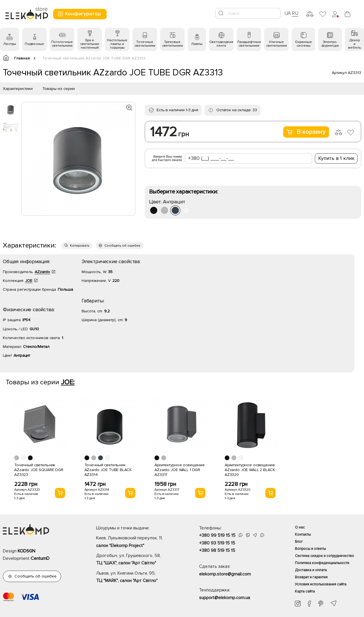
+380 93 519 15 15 (217, 543)
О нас (300, 527)
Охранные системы (303, 44)
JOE (29, 281)
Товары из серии (59, 89)
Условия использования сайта (321, 584)
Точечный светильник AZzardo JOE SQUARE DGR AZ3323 (39, 470)
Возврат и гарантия (311, 577)
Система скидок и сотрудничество (324, 556)
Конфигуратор (79, 14)
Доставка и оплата (311, 570)
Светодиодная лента (221, 44)
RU (295, 13)
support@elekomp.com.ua (225, 598)
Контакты (303, 535)
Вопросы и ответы (310, 549)
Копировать (80, 246)
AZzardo (42, 272)
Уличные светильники (277, 44)
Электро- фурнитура (330, 44)
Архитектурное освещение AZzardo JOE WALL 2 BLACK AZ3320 (250, 470)
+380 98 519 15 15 (217, 550)
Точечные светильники (145, 44)
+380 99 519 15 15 (217, 535)
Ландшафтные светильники (249, 44)
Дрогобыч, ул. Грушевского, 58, (138, 560)
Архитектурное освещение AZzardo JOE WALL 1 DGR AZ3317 (180, 470)
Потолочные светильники (62, 44)
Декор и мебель (354, 44)
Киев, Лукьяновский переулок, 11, (138, 542)
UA (288, 13)
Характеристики (18, 89)
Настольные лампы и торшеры (117, 44)
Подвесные (34, 44)
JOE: (68, 382)
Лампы (197, 44)
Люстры (10, 44)
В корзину (306, 132)
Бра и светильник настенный (90, 44)
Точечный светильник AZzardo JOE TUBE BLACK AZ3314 (108, 470)
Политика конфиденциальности (322, 563)
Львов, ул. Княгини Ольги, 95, (138, 577)
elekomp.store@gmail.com (225, 574)
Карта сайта (305, 591)
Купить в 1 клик (336, 158)
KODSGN (26, 551)
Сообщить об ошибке (122, 246)
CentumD (40, 558)
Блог (299, 542)
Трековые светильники (172, 44)
